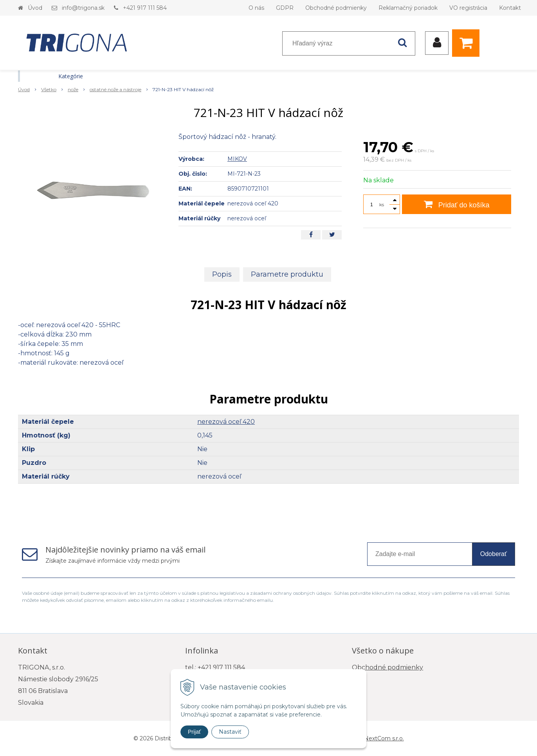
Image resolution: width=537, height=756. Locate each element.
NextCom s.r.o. (384, 738)
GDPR (285, 8)
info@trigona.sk (83, 8)
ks (382, 204)
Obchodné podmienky (336, 8)
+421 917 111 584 (145, 8)
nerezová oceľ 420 (226, 422)
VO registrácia (468, 8)
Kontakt (510, 8)
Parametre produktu (287, 274)
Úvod (35, 8)
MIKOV (237, 159)
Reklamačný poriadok (408, 8)
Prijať (194, 732)
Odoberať (494, 554)
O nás (256, 8)
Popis (222, 274)
